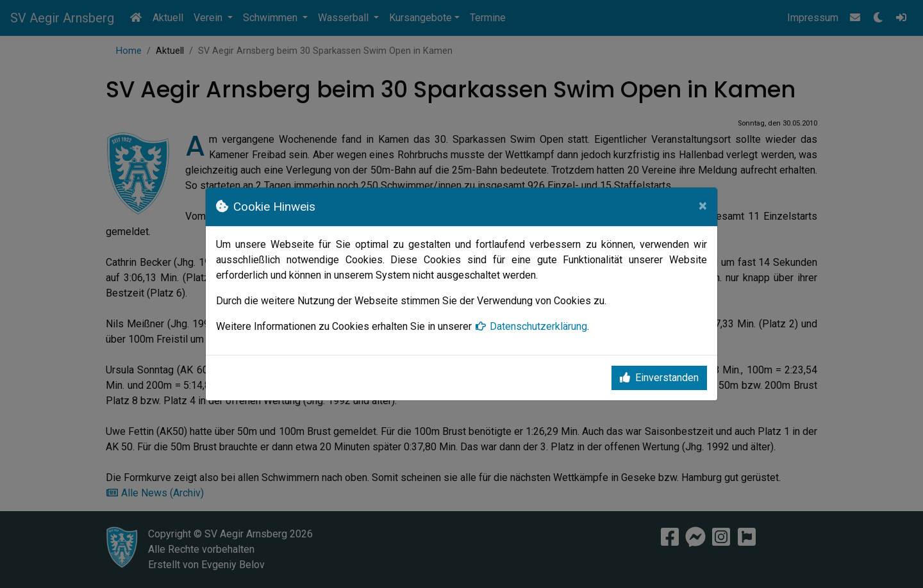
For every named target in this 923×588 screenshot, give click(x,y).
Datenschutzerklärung (531, 326)
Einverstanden (659, 378)
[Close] (703, 206)
